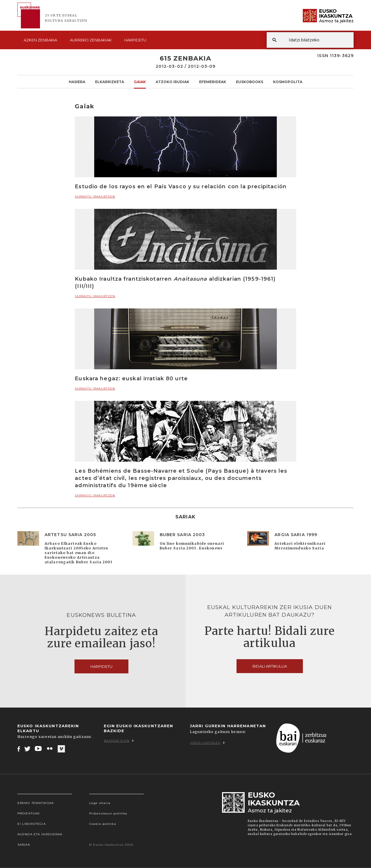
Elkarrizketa (110, 82)
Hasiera (77, 82)
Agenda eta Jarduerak (40, 834)
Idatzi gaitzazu (208, 743)
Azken (40, 40)
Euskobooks (250, 82)
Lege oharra (100, 803)
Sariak (24, 845)
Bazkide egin (119, 741)
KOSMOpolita (288, 82)
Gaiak (140, 82)
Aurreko (91, 40)
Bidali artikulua (270, 666)
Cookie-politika (103, 824)
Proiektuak (29, 813)
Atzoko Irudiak (172, 82)
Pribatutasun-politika (108, 813)
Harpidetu (135, 40)
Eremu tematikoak (36, 803)
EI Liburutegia (32, 824)
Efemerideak (213, 82)
